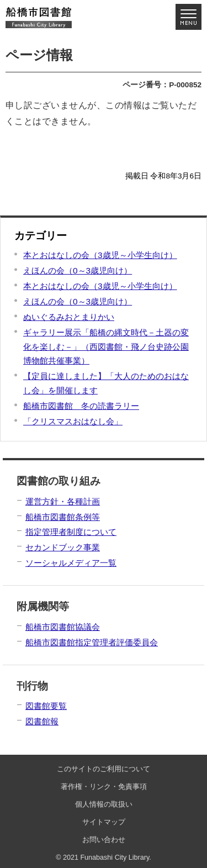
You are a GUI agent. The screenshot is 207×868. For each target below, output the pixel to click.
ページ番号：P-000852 (162, 85)
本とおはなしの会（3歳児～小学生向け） (100, 255)
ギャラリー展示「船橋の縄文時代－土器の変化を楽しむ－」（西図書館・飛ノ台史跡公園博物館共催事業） (106, 347)
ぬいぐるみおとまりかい (69, 317)
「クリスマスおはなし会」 (73, 421)
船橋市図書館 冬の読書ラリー (81, 406)
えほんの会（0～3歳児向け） (78, 270)
